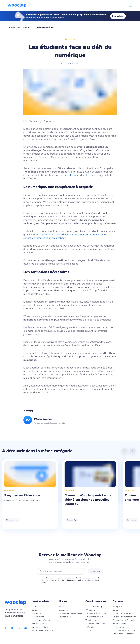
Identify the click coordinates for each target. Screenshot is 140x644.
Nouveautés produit (94, 617)
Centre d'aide (91, 631)
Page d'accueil (14, 27)
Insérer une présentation (42, 620)
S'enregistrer (118, 16)
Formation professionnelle (70, 613)
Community (71, 520)
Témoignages (91, 620)
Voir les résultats (39, 624)
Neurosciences (12, 520)
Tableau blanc (38, 617)
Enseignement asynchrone (43, 631)
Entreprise (63, 610)
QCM (34, 607)
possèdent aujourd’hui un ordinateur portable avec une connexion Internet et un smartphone (65, 236)
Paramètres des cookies (123, 634)
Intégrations (91, 627)
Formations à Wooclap (96, 613)
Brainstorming (38, 613)
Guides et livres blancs (96, 624)
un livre (87, 175)
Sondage (36, 610)
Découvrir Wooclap (94, 607)
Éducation (28, 27)
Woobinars (90, 610)
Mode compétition (40, 627)
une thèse (71, 175)
